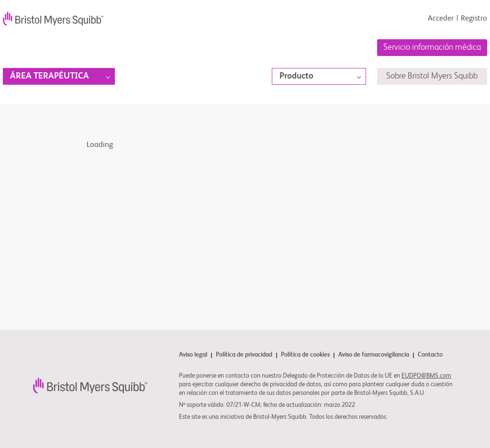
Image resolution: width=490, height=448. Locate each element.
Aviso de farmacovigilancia (374, 355)
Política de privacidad (244, 355)
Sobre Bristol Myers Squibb (432, 76)
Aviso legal (193, 355)
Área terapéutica (50, 76)
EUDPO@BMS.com (426, 376)
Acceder (441, 19)
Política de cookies (305, 355)
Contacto (430, 355)
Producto (296, 76)
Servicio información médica (432, 47)
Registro (474, 19)
